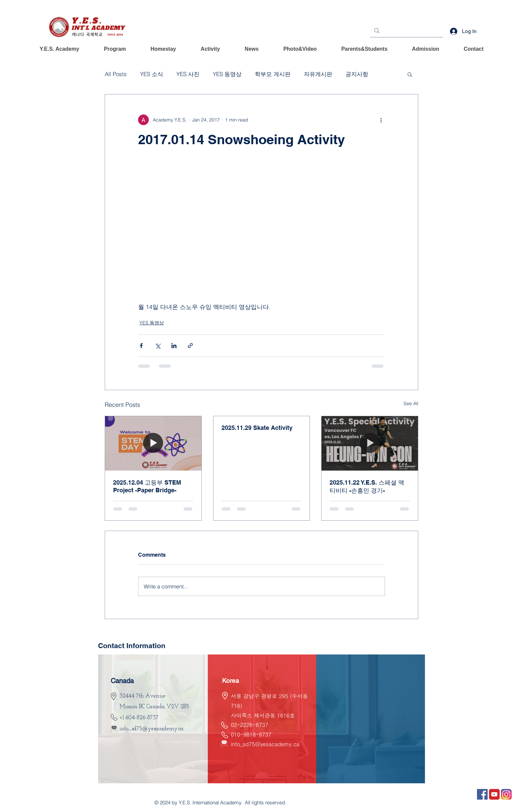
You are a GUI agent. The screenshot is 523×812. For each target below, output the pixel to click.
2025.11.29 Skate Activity (257, 428)
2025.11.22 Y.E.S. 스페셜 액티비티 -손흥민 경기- (367, 486)
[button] (59, 49)
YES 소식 (152, 74)
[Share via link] (190, 346)
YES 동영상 (227, 74)
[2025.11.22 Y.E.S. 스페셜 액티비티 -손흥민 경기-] (370, 443)
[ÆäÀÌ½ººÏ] (482, 794)
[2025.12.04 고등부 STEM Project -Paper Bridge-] (153, 443)
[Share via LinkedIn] (174, 346)
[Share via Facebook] (141, 346)
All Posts (116, 74)
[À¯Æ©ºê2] (494, 794)
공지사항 (357, 74)
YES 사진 (188, 74)
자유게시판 (318, 74)
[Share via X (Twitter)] (158, 346)
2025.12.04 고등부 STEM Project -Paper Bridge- (147, 486)
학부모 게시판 (273, 74)
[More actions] (381, 120)
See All (411, 403)
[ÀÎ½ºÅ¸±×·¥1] (506, 794)
